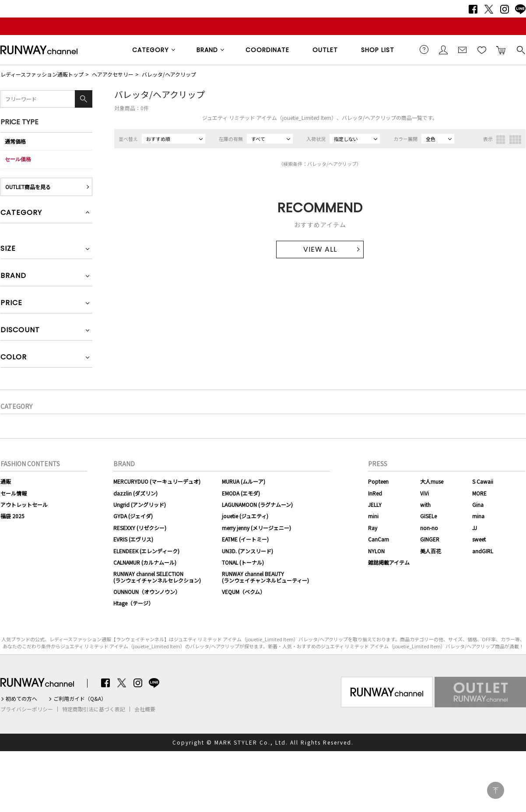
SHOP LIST (378, 50)
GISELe (428, 516)
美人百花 (431, 551)
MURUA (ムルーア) (244, 481)
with (425, 504)
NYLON (376, 551)
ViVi (424, 493)
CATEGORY (151, 50)
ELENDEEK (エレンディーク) (146, 551)
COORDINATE (267, 50)
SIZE (8, 249)
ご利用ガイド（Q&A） (80, 699)
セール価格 (18, 159)
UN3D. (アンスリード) (247, 551)
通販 (6, 481)
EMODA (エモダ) (241, 493)
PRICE (11, 304)
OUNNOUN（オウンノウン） (147, 592)
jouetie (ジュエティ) (245, 516)
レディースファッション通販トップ (42, 74)
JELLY (375, 504)
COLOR (14, 358)
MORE (479, 493)
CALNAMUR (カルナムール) (145, 562)
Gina (478, 504)
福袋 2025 (12, 516)
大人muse (432, 481)
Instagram (505, 9)
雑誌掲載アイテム (389, 562)
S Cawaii (483, 481)
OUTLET (325, 50)
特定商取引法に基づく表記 (94, 709)
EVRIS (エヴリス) (133, 539)
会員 (443, 49)
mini (373, 516)
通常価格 (15, 141)
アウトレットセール (24, 504)
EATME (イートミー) (245, 539)
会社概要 (145, 709)
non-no (429, 528)
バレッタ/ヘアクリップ (169, 74)
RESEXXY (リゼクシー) (140, 528)
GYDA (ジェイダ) (133, 516)
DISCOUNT (20, 331)
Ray (373, 528)
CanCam (379, 539)
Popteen (378, 481)
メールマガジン (463, 49)
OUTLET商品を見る (28, 187)
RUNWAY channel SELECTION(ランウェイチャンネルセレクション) (157, 577)
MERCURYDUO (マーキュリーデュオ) (157, 481)
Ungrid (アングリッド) (140, 504)
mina (478, 516)
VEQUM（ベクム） (244, 592)
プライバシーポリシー (27, 709)
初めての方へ (21, 699)
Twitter (489, 9)
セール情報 (14, 493)
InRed (375, 493)
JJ (475, 528)
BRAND (207, 50)
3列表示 (501, 140)
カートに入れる (501, 49)
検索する (520, 49)
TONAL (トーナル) (243, 562)
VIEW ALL (320, 249)
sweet (479, 539)
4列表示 (515, 140)
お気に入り (482, 49)
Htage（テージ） (133, 603)
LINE (520, 9)
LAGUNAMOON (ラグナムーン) (257, 504)
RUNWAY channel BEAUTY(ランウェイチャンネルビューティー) (265, 577)
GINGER (430, 539)
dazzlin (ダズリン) (135, 493)
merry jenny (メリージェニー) (256, 528)
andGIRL (483, 551)
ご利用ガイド (424, 49)
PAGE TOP (496, 790)
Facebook (473, 9)
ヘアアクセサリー (113, 74)
